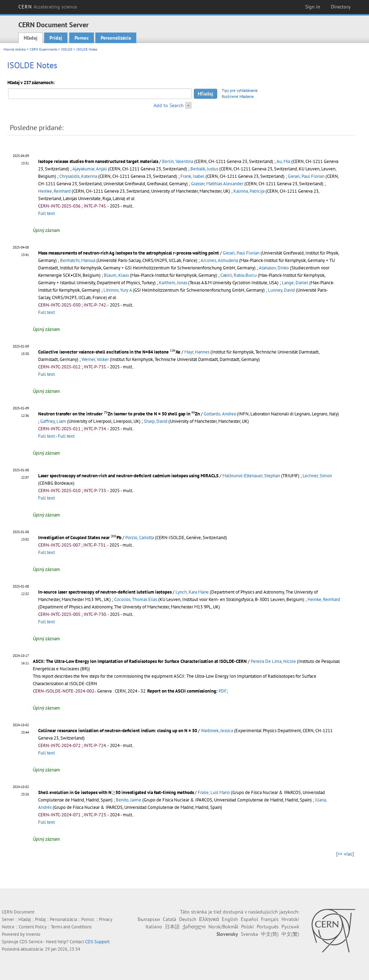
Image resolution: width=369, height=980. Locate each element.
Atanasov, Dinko (274, 268)
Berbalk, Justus (204, 169)
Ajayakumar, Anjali (90, 169)
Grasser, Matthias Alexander (217, 184)
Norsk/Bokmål (223, 927)
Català (169, 919)
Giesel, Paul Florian (306, 176)
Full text (46, 213)
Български (149, 919)
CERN (48, 7)
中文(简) (270, 934)
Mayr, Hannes (197, 352)
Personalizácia (116, 38)
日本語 (172, 927)
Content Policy (33, 927)
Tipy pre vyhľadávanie (240, 91)
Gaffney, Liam (53, 421)
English (230, 919)
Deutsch (188, 919)
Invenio (33, 934)
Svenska (249, 934)
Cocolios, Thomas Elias (136, 599)
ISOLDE (67, 49)
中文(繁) (290, 934)
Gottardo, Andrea (220, 414)
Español (249, 919)
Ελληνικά (209, 919)
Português (268, 927)
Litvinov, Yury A (118, 290)
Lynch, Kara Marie (192, 592)
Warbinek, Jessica (217, 731)
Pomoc (82, 38)
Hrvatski (290, 919)
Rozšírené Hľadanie (238, 97)
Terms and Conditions (71, 927)
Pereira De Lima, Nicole (273, 661)
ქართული (194, 927)
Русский (290, 927)
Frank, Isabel (192, 176)
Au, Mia (283, 161)
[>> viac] (345, 854)
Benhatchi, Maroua (78, 260)
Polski (248, 927)
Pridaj (56, 38)
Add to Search (169, 105)
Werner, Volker (95, 359)
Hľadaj (31, 38)
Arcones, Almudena (219, 260)
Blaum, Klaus (116, 275)
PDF (223, 691)
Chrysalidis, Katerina (78, 176)
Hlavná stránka (15, 49)
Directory (341, 7)
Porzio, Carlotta (140, 538)
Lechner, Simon (317, 476)
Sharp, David (156, 421)
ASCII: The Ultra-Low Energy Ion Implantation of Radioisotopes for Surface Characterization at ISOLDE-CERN (140, 661)
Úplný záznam (46, 230)
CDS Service (31, 942)
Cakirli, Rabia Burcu (239, 275)
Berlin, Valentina (178, 161)
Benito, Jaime (129, 800)
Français (270, 919)
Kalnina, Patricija (249, 191)
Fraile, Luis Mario (214, 792)
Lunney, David (281, 290)
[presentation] (173, 351)
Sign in (313, 7)
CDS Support (97, 942)
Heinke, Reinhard (54, 191)
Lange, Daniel (295, 283)
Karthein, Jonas (173, 283)
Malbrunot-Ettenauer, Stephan (251, 476)
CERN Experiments (43, 49)
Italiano (154, 927)
